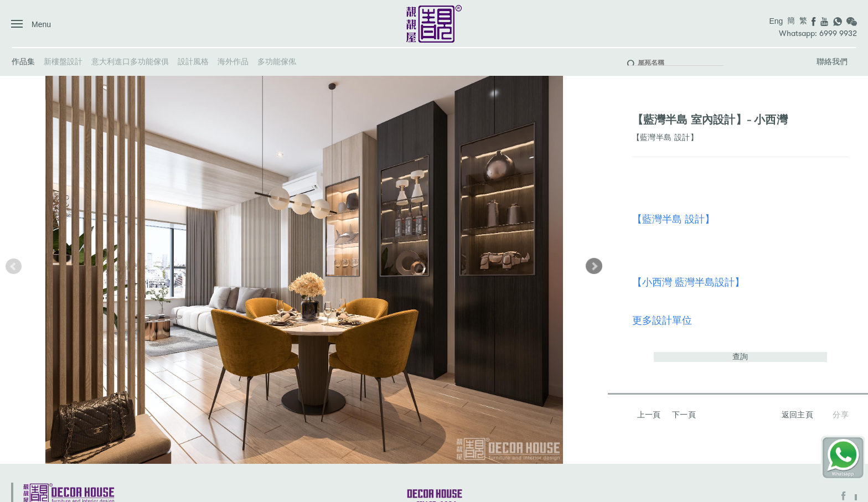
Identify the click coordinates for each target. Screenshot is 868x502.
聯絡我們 (832, 61)
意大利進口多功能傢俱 (130, 61)
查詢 (740, 356)
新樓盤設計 (63, 61)
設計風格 (193, 61)
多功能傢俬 (277, 61)
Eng (776, 21)
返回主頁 (798, 415)
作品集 (23, 61)
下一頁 (684, 415)
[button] (594, 266)
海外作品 (233, 61)
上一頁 (649, 415)
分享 (841, 415)
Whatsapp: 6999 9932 (818, 33)
